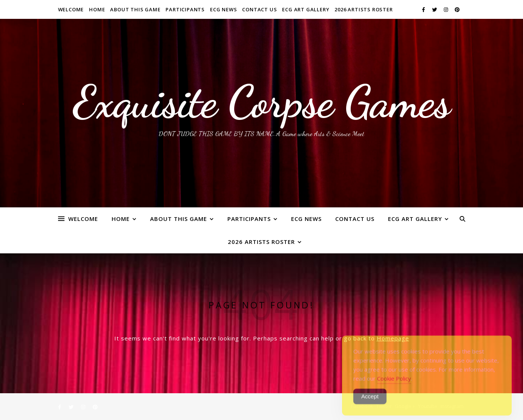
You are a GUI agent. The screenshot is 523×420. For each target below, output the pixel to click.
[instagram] (446, 9)
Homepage (393, 338)
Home (97, 9)
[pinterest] (457, 9)
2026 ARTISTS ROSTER (363, 9)
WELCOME (71, 9)
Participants (185, 9)
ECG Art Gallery (306, 9)
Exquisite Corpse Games (261, 102)
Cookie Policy (394, 386)
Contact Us (259, 9)
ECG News (223, 9)
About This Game (135, 9)
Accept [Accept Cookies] (370, 404)
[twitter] (435, 9)
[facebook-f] (424, 9)
